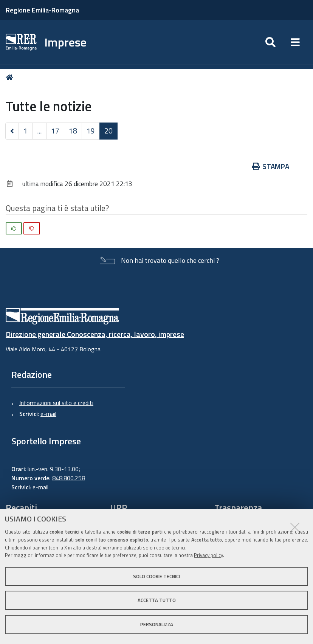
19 (91, 131)
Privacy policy (208, 555)
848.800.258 (69, 478)
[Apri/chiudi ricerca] (270, 42)
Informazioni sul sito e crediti (56, 403)
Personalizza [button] (157, 624)
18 (73, 131)
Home (11, 77)
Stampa (271, 166)
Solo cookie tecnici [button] (156, 576)
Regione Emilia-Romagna (42, 10)
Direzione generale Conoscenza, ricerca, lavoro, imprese (95, 334)
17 (55, 131)
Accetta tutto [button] (157, 600)
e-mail (48, 414)
